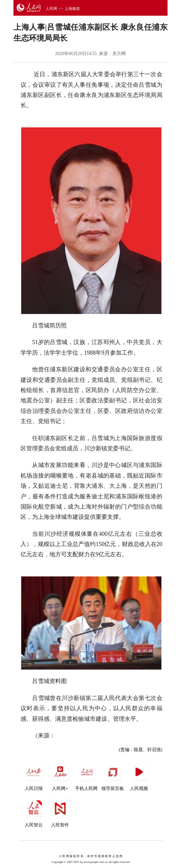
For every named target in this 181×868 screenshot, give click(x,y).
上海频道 (72, 9)
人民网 (51, 9)
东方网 (119, 54)
